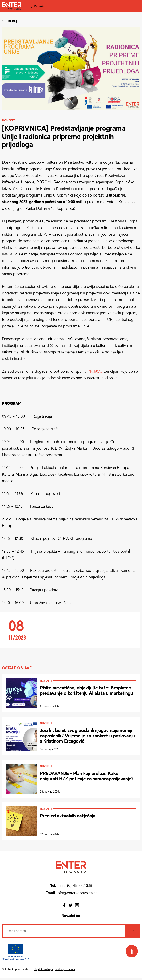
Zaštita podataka (65, 971)
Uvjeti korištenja (43, 971)
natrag (13, 21)
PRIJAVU (95, 371)
